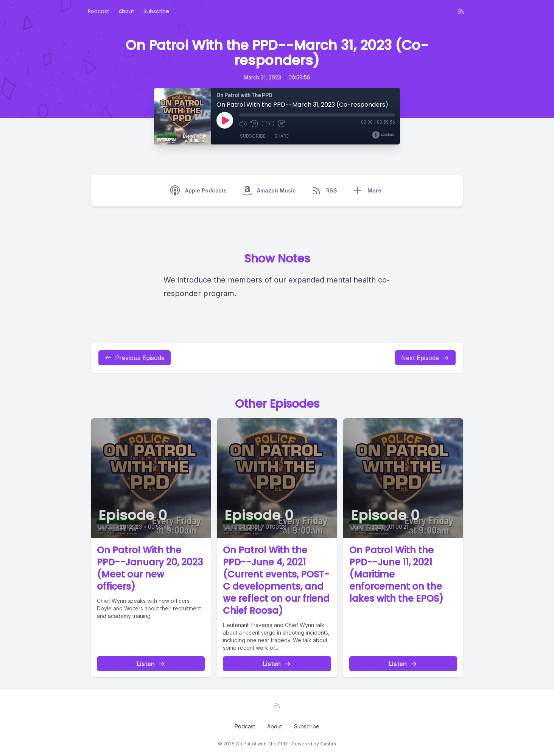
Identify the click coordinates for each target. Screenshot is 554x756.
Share (282, 136)
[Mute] (243, 124)
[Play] (225, 120)
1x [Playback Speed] (268, 124)
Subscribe (156, 11)
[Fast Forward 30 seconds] (282, 124)
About (126, 11)
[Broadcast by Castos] (383, 135)
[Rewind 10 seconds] (254, 124)
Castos (328, 744)
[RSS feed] (461, 11)
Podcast (99, 11)
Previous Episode (135, 358)
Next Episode (425, 358)
